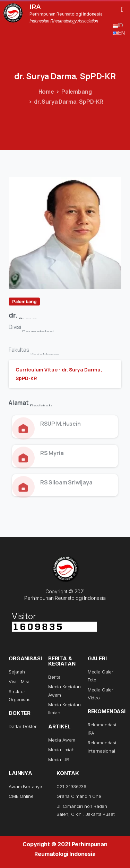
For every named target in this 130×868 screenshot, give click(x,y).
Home (46, 92)
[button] (122, 9)
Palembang (77, 92)
